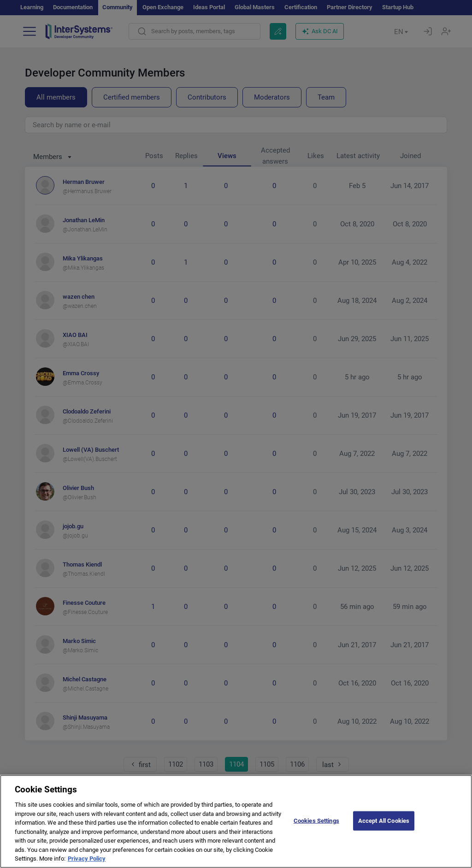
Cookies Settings (316, 830)
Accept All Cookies (384, 830)
